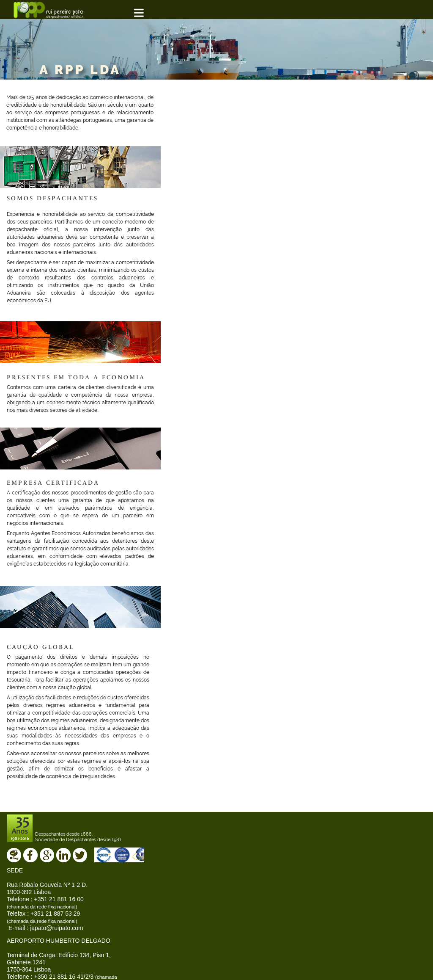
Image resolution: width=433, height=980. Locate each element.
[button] (145, 13)
